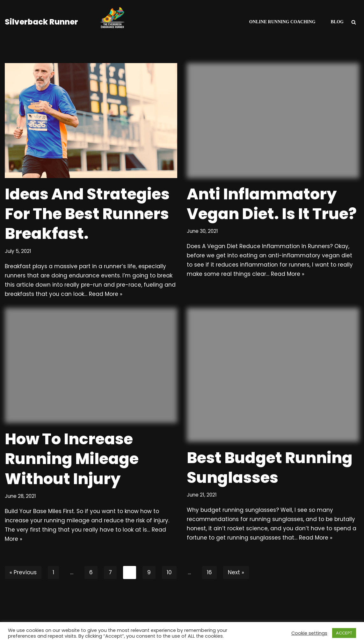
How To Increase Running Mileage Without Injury (72, 459)
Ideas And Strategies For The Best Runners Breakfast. (87, 214)
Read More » (106, 294)
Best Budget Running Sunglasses (270, 468)
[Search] (354, 22)
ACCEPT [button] (344, 633)
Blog (337, 22)
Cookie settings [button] (309, 633)
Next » (236, 572)
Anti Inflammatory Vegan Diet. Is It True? (272, 204)
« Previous (23, 572)
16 (209, 572)
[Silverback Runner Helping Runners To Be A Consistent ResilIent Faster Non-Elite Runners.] (75, 22)
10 (169, 572)
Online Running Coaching (282, 22)
